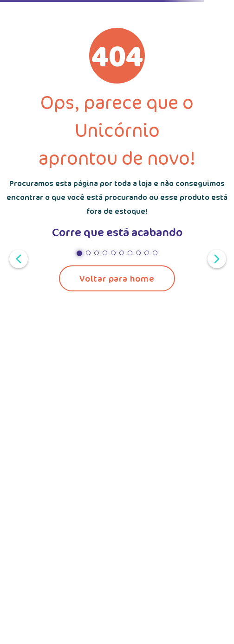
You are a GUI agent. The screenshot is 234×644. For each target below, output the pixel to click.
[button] (79, 253)
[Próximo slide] (215, 258)
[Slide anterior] (17, 258)
